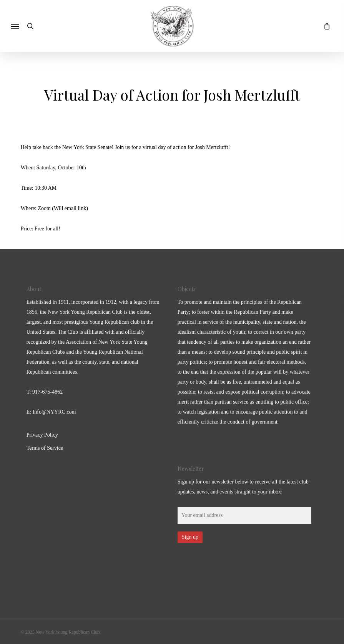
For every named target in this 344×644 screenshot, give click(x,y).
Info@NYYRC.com (54, 412)
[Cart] (325, 26)
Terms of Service (45, 448)
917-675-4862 (47, 392)
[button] (15, 26)
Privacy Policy (42, 435)
